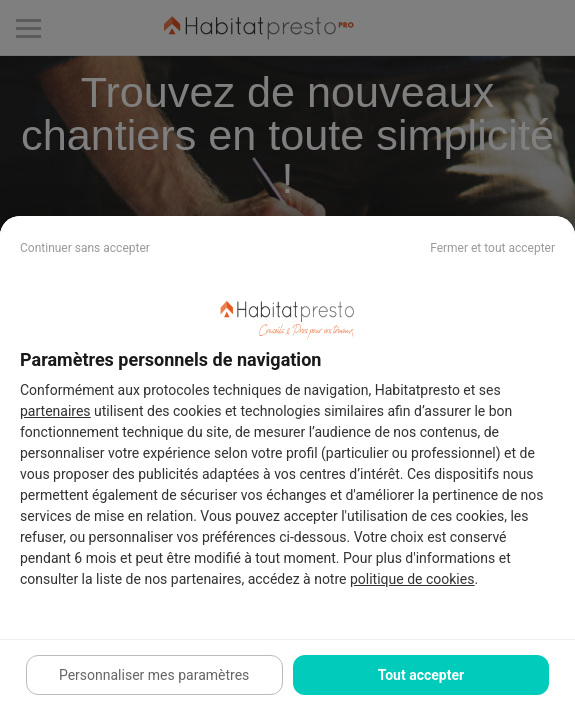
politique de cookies (412, 579)
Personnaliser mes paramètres (154, 675)
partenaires (55, 411)
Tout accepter (421, 675)
